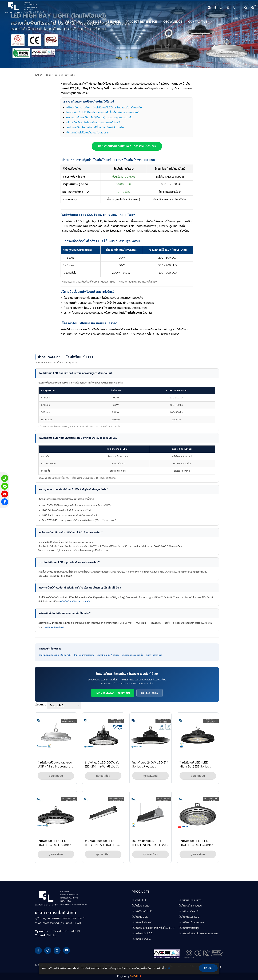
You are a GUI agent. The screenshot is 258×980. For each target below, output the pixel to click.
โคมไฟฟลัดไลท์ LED (142, 911)
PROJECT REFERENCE (141, 22)
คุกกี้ (167, 968)
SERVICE (114, 22)
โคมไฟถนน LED (140, 917)
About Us (73, 22)
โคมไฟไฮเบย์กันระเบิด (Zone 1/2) (55, 655)
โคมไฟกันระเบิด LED (142, 933)
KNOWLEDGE (172, 22)
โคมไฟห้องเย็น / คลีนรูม (108, 655)
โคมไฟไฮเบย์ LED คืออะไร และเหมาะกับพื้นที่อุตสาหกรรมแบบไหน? (103, 112)
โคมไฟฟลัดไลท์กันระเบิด (190, 906)
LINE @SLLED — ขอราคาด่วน (113, 693)
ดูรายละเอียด (56, 776)
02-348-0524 (150, 693)
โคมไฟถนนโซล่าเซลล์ (142, 922)
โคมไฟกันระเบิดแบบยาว (190, 900)
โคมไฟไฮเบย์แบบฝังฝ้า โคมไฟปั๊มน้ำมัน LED (153, 928)
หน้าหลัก (38, 75)
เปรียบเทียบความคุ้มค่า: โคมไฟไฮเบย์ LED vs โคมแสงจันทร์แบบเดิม (104, 107)
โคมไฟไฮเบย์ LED (141, 906)
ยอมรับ (208, 968)
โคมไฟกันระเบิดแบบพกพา (191, 922)
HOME (55, 22)
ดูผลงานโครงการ (154, 655)
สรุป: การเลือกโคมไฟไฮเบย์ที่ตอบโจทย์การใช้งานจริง (95, 127)
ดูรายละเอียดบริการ (55, 627)
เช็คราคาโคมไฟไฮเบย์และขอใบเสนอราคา (88, 132)
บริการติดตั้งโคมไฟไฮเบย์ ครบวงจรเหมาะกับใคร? (93, 122)
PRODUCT (94, 22)
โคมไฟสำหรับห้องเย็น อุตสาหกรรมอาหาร (198, 933)
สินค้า (48, 75)
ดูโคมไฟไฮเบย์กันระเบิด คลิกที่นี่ (75, 601)
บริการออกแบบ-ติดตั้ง (133, 655)
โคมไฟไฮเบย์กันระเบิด (189, 911)
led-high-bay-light (65, 75)
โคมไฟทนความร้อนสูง (84, 655)
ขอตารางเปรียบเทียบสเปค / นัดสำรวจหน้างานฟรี (127, 146)
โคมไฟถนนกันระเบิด (141, 939)
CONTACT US (198, 22)
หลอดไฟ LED (139, 900)
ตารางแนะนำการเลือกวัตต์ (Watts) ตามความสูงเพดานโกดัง (99, 117)
